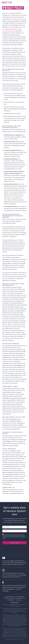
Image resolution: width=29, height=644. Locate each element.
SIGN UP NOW (14, 543)
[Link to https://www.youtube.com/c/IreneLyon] (14, 558)
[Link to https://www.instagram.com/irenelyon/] (14, 570)
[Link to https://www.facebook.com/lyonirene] (14, 583)
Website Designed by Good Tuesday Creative (14, 639)
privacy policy (6, 540)
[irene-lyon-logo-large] (7, 1)
